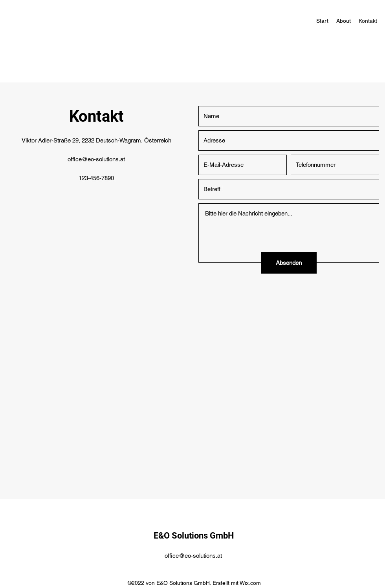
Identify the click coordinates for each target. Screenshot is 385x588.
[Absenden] (289, 263)
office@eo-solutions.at (96, 159)
